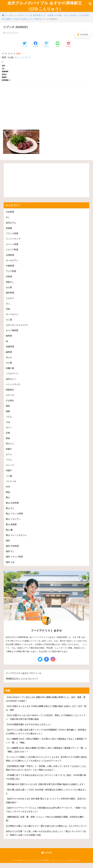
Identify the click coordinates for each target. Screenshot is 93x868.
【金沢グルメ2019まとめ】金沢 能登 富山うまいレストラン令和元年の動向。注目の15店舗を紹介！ (46, 806)
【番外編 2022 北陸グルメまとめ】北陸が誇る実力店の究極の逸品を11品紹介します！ (46, 790)
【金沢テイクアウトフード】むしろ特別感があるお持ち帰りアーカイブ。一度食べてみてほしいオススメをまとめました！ (46, 815)
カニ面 (9, 323)
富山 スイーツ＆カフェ (16, 540)
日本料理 (10, 214)
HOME (47, 859)
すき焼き (10, 404)
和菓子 (9, 453)
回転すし (10, 285)
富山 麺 (9, 534)
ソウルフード (12, 377)
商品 (8, 496)
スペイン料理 (12, 247)
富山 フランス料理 (14, 518)
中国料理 (10, 269)
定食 (8, 437)
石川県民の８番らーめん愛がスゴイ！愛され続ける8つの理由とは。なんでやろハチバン (46, 832)
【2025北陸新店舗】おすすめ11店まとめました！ (29, 730)
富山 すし (10, 513)
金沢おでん (11, 225)
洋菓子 (9, 475)
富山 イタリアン (13, 524)
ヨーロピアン (12, 263)
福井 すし (10, 556)
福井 (8, 545)
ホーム (7, 17)
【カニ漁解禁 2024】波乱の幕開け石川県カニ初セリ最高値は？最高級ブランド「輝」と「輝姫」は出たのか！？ (46, 755)
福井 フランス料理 (14, 561)
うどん (9, 420)
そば (8, 426)
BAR (8, 491)
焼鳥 (8, 415)
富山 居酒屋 (11, 529)
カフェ (9, 458)
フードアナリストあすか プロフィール (24, 678)
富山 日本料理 (12, 507)
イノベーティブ (13, 241)
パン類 (9, 480)
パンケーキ (11, 486)
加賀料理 (10, 350)
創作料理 (10, 296)
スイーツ (10, 469)
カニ (8, 307)
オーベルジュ (12, 317)
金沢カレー (11, 382)
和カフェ (10, 448)
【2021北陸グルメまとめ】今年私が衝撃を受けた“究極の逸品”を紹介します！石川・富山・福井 (46, 713)
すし (8, 220)
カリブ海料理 (12, 334)
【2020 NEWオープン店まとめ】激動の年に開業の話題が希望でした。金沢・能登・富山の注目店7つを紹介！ (46, 704)
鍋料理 (9, 355)
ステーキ (10, 399)
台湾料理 (10, 258)
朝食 (8, 442)
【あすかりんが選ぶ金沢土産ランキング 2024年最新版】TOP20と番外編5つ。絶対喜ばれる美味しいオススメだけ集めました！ (46, 737)
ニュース (16, 17)
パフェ (9, 464)
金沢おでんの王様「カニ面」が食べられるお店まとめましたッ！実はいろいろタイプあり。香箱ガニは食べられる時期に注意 (46, 839)
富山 (8, 502)
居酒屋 (9, 231)
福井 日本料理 (12, 551)
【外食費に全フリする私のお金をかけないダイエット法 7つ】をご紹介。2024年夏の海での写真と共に (46, 783)
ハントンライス (13, 388)
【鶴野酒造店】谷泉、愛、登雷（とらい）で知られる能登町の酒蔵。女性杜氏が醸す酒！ (45, 825)
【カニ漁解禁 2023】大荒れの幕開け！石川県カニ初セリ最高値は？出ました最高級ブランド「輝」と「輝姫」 (46, 746)
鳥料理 (9, 339)
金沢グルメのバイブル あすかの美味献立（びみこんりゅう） (45, 7)
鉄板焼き (10, 393)
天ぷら (9, 361)
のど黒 (9, 366)
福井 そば (10, 567)
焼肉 (8, 410)
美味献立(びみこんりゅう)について (22, 683)
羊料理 (9, 279)
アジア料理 (11, 274)
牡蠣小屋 (10, 372)
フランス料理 (12, 236)
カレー (9, 431)
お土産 (9, 290)
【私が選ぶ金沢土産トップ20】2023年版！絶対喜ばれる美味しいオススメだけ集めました (46, 797)
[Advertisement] (46, 107)
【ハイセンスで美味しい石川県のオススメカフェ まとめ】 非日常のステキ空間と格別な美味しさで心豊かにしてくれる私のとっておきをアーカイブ (46, 764)
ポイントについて (23, 60)
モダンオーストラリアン (17, 328)
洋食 (8, 312)
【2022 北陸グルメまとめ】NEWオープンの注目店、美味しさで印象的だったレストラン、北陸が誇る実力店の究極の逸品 (46, 722)
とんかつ (10, 301)
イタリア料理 (12, 252)
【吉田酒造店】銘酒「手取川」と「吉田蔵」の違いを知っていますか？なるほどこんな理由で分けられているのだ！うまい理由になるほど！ (46, 773)
